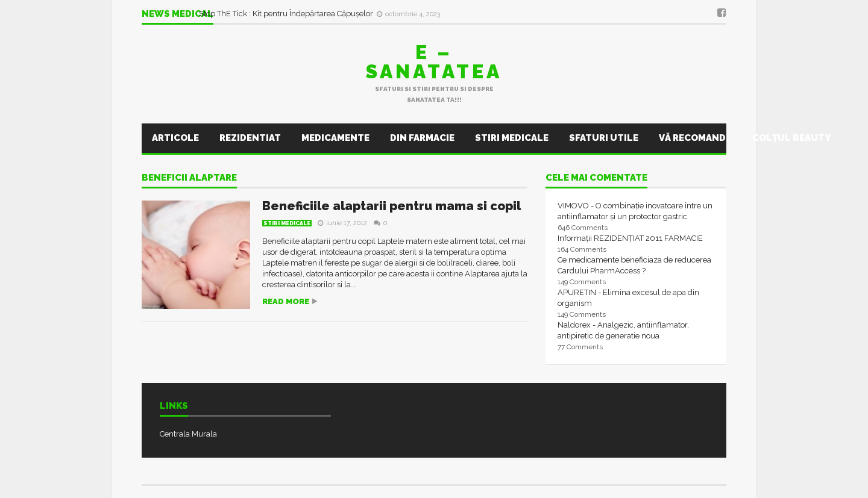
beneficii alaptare (189, 178)
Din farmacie (422, 138)
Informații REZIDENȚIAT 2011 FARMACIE (630, 238)
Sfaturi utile (604, 138)
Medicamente (335, 138)
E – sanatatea (434, 62)
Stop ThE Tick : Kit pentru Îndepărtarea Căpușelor (287, 14)
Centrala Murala (188, 434)
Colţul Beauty (791, 138)
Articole (175, 138)
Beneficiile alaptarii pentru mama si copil (392, 206)
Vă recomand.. (695, 138)
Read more (286, 301)
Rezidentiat (250, 138)
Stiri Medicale (512, 138)
